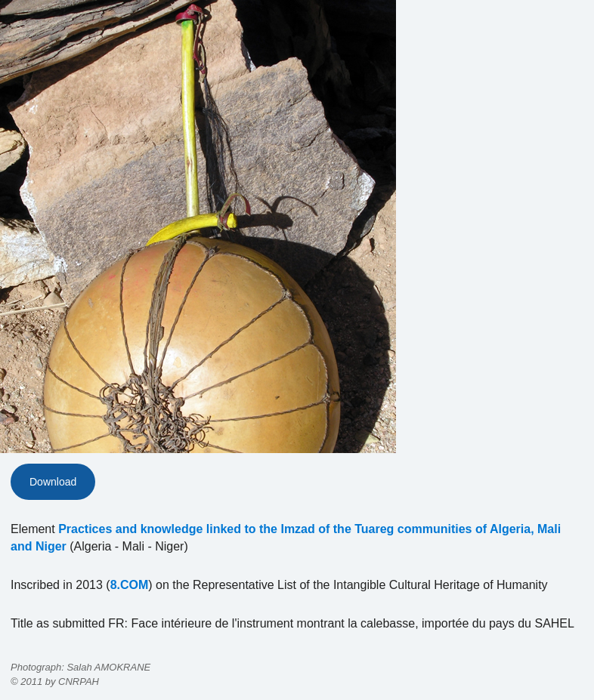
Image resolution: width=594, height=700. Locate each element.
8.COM (130, 585)
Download (53, 482)
